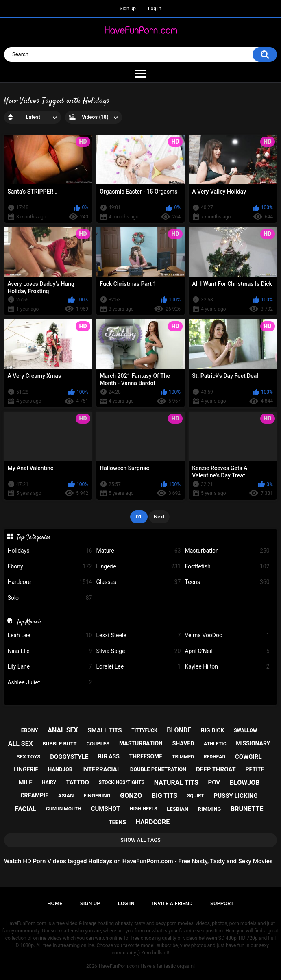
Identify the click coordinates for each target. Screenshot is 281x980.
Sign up (128, 9)
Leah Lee (50, 635)
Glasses (138, 582)
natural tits (176, 783)
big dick (212, 730)
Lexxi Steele (138, 635)
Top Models (29, 622)
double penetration (158, 769)
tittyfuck (144, 730)
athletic (215, 744)
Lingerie (138, 567)
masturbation (141, 743)
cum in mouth (64, 809)
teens (117, 822)
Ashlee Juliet (50, 683)
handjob (60, 769)
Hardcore (50, 582)
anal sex (63, 730)
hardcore (153, 822)
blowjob (245, 783)
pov (214, 782)
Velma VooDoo (227, 635)
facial (26, 809)
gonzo (131, 796)
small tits (105, 730)
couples (98, 744)
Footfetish (227, 567)
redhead (215, 757)
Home (55, 903)
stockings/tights (122, 782)
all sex (21, 744)
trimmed (183, 757)
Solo (50, 598)
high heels (143, 809)
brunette (247, 809)
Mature (138, 551)
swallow (245, 730)
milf (26, 782)
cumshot (106, 809)
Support (222, 903)
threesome (146, 756)
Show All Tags (140, 840)
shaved (183, 743)
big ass (109, 756)
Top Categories (34, 537)
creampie (34, 795)
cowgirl (248, 757)
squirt (196, 796)
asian (66, 796)
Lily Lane (50, 667)
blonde (179, 730)
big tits (164, 796)
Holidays (50, 551)
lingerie (26, 769)
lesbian (177, 809)
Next (159, 517)
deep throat (216, 769)
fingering (97, 796)
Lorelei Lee (138, 667)
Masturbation (227, 551)
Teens (227, 582)
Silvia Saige (138, 651)
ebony (30, 730)
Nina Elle (50, 651)
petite (255, 769)
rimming (210, 809)
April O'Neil (227, 651)
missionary (253, 743)
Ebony (50, 567)
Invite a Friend (172, 903)
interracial (101, 769)
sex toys (28, 757)
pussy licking (236, 796)
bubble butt (60, 744)
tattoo (77, 782)
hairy (49, 782)
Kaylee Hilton (227, 667)
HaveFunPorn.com (119, 966)
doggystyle (69, 757)
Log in (155, 9)
